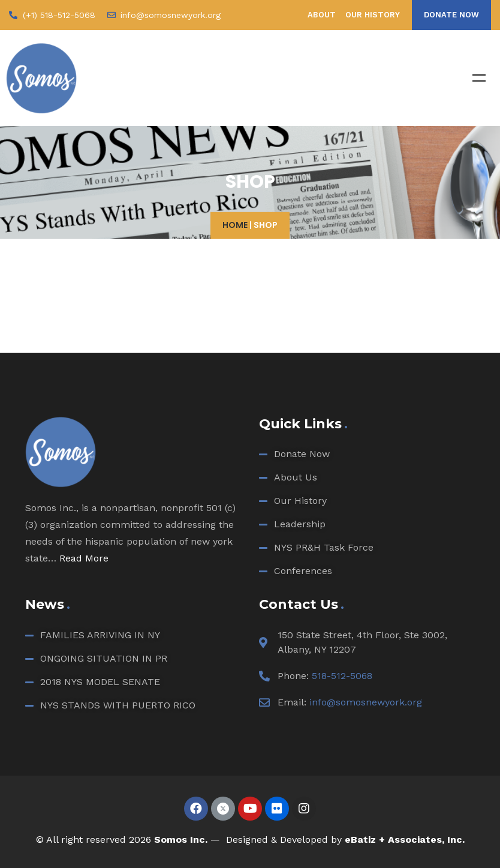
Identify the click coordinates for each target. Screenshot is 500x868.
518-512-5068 (342, 676)
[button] (451, 15)
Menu (479, 78)
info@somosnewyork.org (366, 702)
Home (235, 225)
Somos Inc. (181, 840)
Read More (84, 558)
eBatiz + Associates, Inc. (405, 840)
